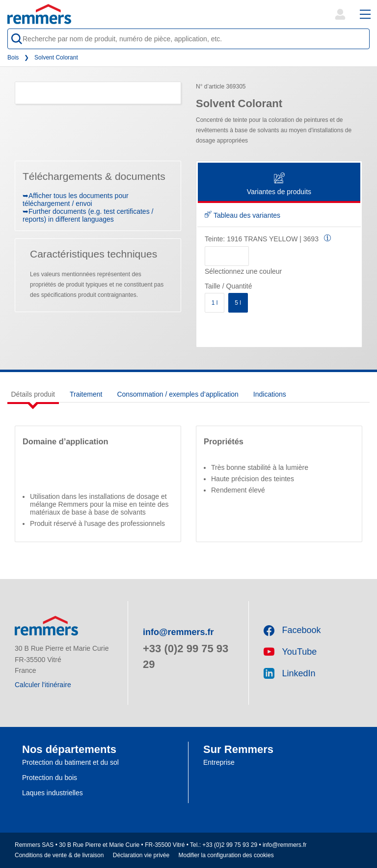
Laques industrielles (53, 793)
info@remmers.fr (178, 632)
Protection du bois (50, 778)
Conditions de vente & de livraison (59, 855)
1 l (215, 303)
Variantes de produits (279, 185)
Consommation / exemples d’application (177, 394)
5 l (238, 303)
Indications (270, 394)
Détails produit (33, 394)
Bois (13, 58)
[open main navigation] (365, 14)
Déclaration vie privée (141, 855)
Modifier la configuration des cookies (226, 855)
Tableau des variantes (242, 215)
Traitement (86, 394)
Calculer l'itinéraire (43, 685)
